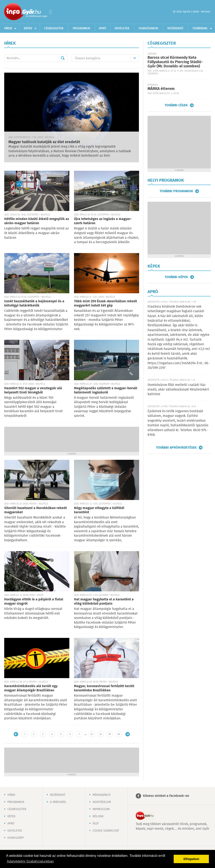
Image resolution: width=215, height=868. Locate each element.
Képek (28, 28)
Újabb (16, 734)
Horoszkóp (16, 838)
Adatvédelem (102, 802)
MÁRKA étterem (161, 89)
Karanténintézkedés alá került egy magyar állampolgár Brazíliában (31, 688)
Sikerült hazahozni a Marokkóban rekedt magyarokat (36, 510)
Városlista (50, 12)
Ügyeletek (122, 28)
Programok (81, 28)
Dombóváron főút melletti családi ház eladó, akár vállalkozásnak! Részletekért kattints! (178, 390)
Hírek (8, 28)
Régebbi (128, 734)
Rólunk (98, 816)
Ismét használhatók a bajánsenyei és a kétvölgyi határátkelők (34, 303)
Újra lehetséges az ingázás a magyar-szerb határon (103, 221)
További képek (176, 277)
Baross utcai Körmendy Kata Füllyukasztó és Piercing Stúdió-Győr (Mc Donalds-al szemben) (175, 62)
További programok (176, 191)
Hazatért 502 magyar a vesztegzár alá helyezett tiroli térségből (33, 390)
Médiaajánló (102, 795)
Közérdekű (175, 28)
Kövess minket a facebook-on (166, 796)
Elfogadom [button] (191, 859)
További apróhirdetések (176, 448)
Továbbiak (200, 28)
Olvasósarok (148, 28)
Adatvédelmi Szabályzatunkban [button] (30, 861)
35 (110, 734)
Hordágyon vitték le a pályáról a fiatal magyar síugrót (34, 602)
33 (91, 734)
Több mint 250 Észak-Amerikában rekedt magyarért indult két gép (105, 303)
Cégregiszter (54, 28)
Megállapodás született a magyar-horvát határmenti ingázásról (106, 390)
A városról (58, 802)
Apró (103, 28)
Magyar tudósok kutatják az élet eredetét (44, 142)
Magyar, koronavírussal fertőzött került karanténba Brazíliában (104, 688)
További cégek (176, 105)
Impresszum (101, 809)
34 (101, 734)
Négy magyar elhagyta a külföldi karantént (99, 510)
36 (119, 734)
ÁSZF (96, 824)
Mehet (63, 58)
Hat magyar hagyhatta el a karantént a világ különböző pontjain (104, 602)
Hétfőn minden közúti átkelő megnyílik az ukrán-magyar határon (37, 221)
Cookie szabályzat (106, 831)
